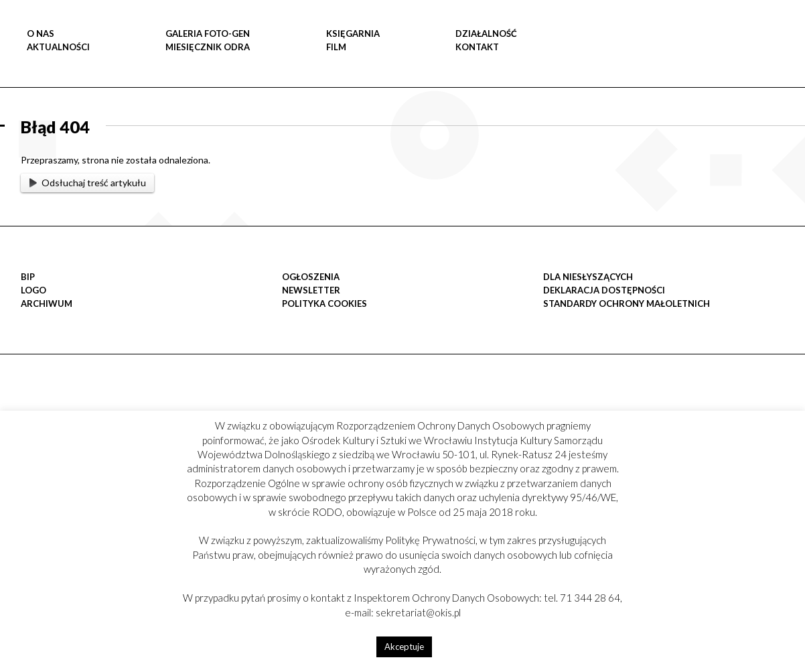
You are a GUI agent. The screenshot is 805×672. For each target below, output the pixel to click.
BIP (28, 277)
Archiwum (47, 304)
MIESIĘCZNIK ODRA (208, 47)
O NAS (41, 33)
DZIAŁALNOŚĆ (486, 33)
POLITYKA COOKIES (324, 304)
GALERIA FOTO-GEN (208, 33)
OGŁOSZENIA (311, 277)
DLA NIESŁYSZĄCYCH (588, 277)
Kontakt (477, 47)
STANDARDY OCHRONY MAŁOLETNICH (627, 304)
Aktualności (58, 47)
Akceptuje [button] (404, 647)
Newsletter (311, 290)
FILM (336, 47)
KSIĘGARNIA (353, 33)
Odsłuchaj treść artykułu (88, 183)
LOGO (33, 290)
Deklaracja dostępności (604, 290)
